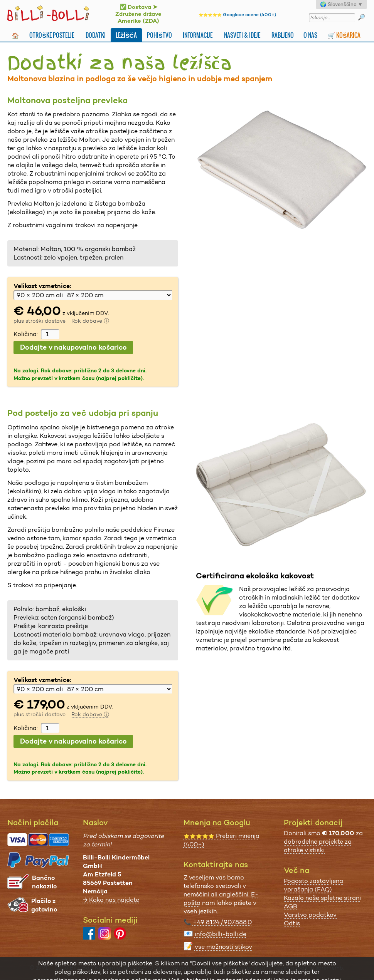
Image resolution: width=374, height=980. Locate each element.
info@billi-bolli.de (221, 934)
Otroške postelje (51, 35)
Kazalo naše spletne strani (322, 898)
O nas (310, 35)
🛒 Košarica (344, 35)
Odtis (292, 923)
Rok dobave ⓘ (90, 321)
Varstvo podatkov (310, 915)
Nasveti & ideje (242, 35)
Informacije (198, 35)
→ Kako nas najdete (111, 900)
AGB (291, 906)
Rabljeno (283, 35)
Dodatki (96, 35)
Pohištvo (159, 35)
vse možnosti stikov (223, 947)
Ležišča (126, 35)
